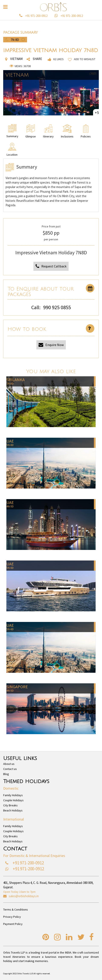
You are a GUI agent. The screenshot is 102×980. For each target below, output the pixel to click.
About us (9, 764)
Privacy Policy (12, 917)
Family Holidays (13, 795)
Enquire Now (51, 345)
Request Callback (51, 266)
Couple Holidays (13, 800)
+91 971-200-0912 (36, 16)
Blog (6, 774)
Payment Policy (13, 924)
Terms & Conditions (16, 909)
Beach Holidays (13, 810)
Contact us (10, 769)
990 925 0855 (57, 307)
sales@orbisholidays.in (24, 896)
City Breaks (10, 805)
